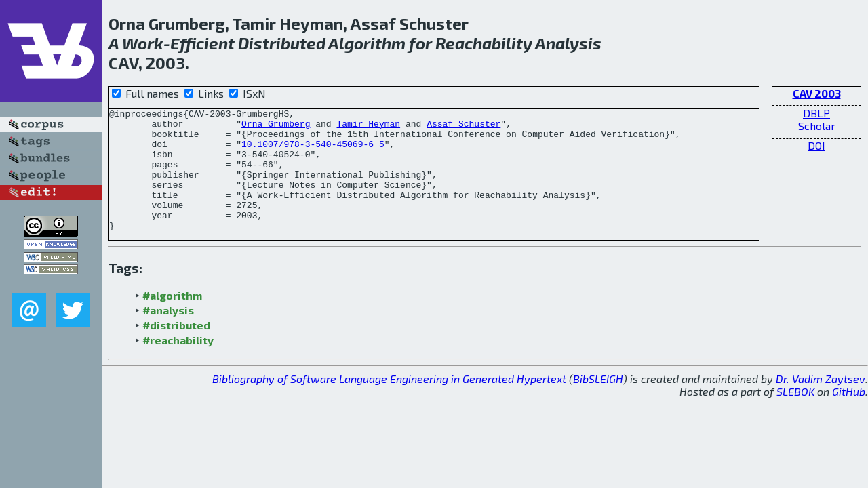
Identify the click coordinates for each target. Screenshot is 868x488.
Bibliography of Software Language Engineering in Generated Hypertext (389, 403)
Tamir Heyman (368, 127)
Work (143, 43)
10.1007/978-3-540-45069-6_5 (313, 152)
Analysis (568, 43)
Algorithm (367, 43)
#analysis (168, 334)
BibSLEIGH (598, 403)
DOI (816, 145)
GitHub (849, 416)
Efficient (202, 43)
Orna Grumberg (276, 127)
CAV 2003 (817, 93)
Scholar (817, 126)
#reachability (178, 364)
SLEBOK (795, 416)
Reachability (484, 43)
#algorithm (172, 320)
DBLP (816, 113)
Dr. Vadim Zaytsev (821, 403)
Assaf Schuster (463, 127)
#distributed (176, 349)
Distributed (282, 43)
